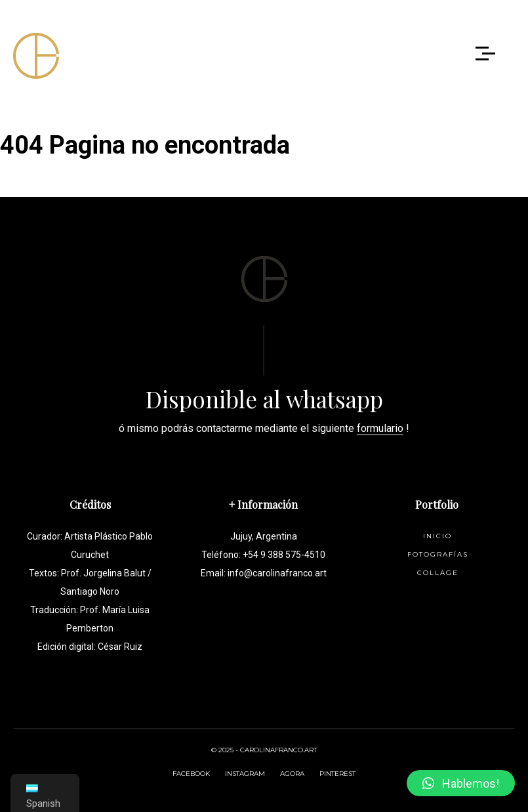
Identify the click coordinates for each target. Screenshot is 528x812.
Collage (438, 573)
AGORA (292, 774)
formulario (380, 428)
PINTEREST (337, 774)
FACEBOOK (191, 774)
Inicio (437, 536)
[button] (461, 783)
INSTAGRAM (245, 774)
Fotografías (438, 554)
